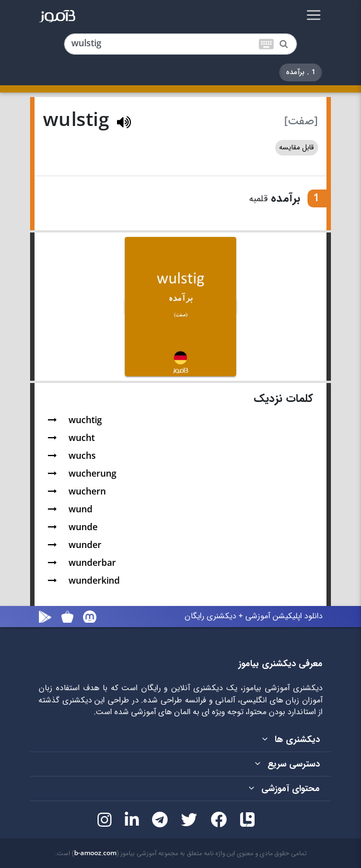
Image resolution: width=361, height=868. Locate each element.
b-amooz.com (95, 854)
